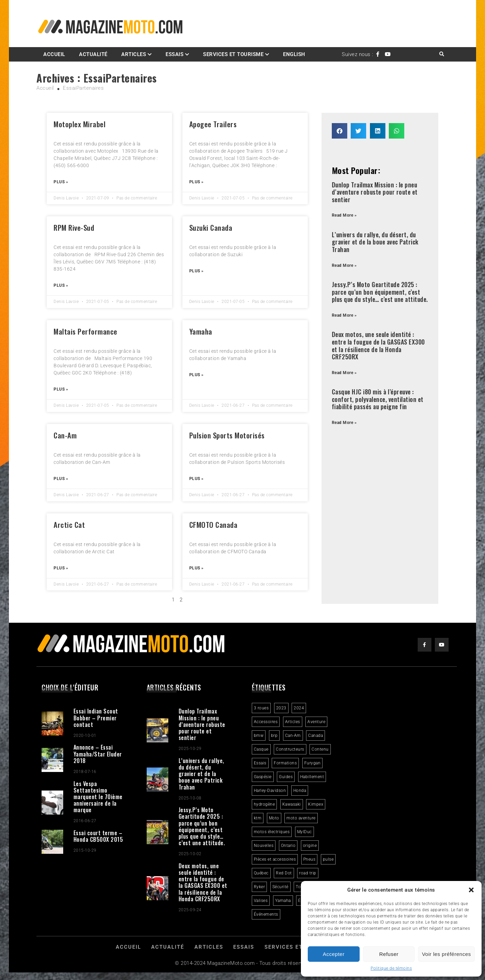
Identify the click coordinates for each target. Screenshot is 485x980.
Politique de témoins (391, 968)
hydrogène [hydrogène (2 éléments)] (264, 804)
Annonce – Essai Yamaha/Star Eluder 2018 (98, 754)
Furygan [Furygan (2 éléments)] (313, 763)
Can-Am (65, 435)
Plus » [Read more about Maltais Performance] (61, 389)
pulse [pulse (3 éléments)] (328, 859)
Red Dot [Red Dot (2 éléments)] (284, 873)
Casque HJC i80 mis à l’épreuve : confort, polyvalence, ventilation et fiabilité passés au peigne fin (378, 399)
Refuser (389, 954)
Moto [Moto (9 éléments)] (274, 818)
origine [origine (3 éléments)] (310, 846)
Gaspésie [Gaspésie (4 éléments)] (263, 777)
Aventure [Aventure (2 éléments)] (316, 722)
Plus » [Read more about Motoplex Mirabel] (61, 182)
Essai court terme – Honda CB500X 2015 (98, 836)
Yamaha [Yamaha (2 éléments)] (283, 901)
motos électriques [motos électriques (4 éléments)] (272, 832)
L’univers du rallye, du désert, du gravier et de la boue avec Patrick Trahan (375, 242)
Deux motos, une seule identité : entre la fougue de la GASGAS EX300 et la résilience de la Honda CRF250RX (378, 345)
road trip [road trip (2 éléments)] (308, 873)
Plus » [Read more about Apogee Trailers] (196, 182)
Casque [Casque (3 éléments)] (261, 749)
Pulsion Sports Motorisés (227, 435)
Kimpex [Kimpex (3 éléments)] (316, 804)
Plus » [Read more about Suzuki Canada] (196, 271)
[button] (471, 890)
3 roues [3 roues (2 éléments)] (261, 708)
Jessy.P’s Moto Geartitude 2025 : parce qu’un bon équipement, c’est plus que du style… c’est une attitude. (380, 292)
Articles (134, 54)
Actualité (93, 54)
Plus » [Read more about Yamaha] (196, 375)
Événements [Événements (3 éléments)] (266, 914)
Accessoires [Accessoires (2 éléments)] (266, 722)
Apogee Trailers (213, 124)
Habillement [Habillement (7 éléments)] (312, 777)
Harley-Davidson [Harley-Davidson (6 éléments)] (270, 791)
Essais (174, 54)
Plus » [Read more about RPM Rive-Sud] (61, 285)
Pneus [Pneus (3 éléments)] (309, 859)
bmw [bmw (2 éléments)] (259, 736)
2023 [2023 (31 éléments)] (281, 708)
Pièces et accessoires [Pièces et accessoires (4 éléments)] (275, 859)
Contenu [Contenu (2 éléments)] (320, 749)
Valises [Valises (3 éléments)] (261, 901)
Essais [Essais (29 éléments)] (260, 763)
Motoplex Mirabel (80, 124)
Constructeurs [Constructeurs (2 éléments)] (290, 749)
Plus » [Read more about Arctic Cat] (61, 568)
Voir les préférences (446, 954)
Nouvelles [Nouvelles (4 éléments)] (264, 846)
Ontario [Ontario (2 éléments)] (288, 846)
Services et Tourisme (233, 54)
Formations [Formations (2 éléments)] (285, 763)
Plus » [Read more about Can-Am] (61, 479)
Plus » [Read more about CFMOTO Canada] (196, 568)
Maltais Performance (86, 331)
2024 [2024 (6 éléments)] (299, 708)
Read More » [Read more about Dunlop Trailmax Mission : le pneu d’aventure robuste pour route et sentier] (344, 215)
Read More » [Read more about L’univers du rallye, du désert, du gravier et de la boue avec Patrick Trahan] (344, 265)
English (294, 54)
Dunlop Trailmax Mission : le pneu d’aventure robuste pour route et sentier (375, 192)
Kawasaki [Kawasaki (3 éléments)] (292, 804)
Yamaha (201, 331)
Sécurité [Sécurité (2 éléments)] (280, 887)
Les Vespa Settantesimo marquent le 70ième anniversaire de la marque (98, 797)
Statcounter (14, 976)
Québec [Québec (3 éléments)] (261, 873)
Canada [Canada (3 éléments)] (315, 736)
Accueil (54, 54)
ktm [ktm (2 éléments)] (258, 818)
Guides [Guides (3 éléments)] (286, 777)
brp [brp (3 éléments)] (274, 736)
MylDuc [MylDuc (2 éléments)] (304, 832)
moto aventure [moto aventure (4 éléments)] (301, 818)
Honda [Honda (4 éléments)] (300, 791)
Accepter (334, 954)
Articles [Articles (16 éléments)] (293, 722)
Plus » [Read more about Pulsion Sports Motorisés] (196, 479)
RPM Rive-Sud (74, 227)
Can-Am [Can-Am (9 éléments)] (293, 736)
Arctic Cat (69, 525)
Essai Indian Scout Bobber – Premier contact (96, 718)
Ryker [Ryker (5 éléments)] (260, 887)
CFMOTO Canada (213, 525)
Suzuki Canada (211, 227)
